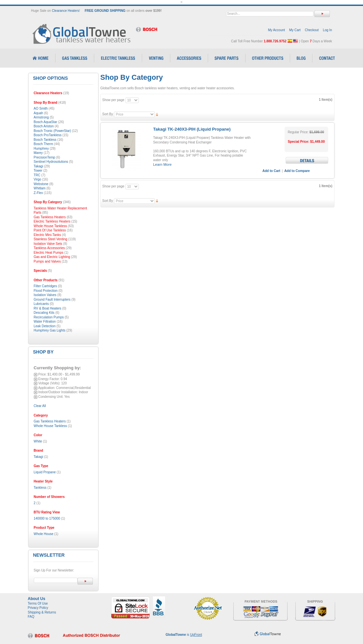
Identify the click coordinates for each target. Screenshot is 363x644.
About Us (37, 599)
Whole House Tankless (51, 426)
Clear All (40, 406)
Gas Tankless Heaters (50, 421)
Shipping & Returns (42, 612)
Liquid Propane (45, 472)
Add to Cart (271, 171)
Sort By (108, 114)
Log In (328, 30)
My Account (276, 30)
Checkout (312, 30)
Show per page (113, 100)
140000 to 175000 (47, 518)
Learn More (162, 164)
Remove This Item (36, 375)
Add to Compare (297, 171)
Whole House (44, 534)
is (184, 635)
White (38, 441)
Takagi (39, 457)
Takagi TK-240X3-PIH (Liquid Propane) (192, 129)
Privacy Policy (38, 608)
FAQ (31, 617)
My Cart (295, 30)
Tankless (40, 488)
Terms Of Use (38, 603)
